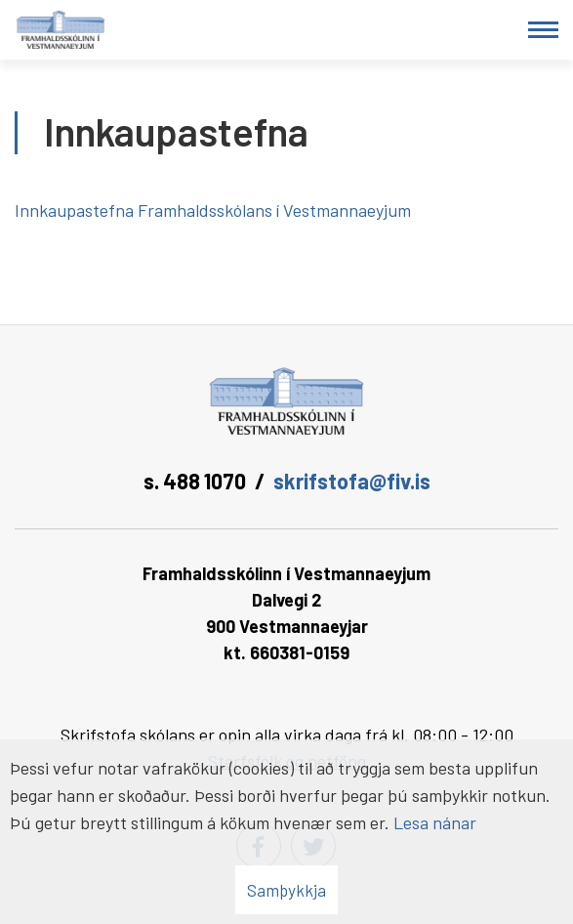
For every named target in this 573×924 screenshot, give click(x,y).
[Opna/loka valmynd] (543, 30)
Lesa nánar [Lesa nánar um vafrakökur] (435, 822)
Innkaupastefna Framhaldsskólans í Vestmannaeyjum (215, 210)
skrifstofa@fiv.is (352, 481)
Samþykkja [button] (286, 890)
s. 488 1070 (195, 481)
